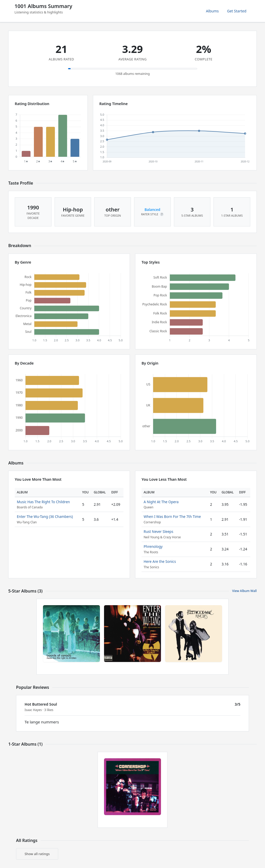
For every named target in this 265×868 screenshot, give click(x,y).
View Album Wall (244, 591)
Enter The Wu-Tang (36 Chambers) (45, 516)
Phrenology (153, 546)
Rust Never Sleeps (158, 531)
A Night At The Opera (161, 502)
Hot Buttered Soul (41, 704)
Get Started (237, 11)
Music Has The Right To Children (43, 502)
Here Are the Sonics (160, 561)
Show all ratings (37, 854)
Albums (212, 11)
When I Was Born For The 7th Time (172, 516)
